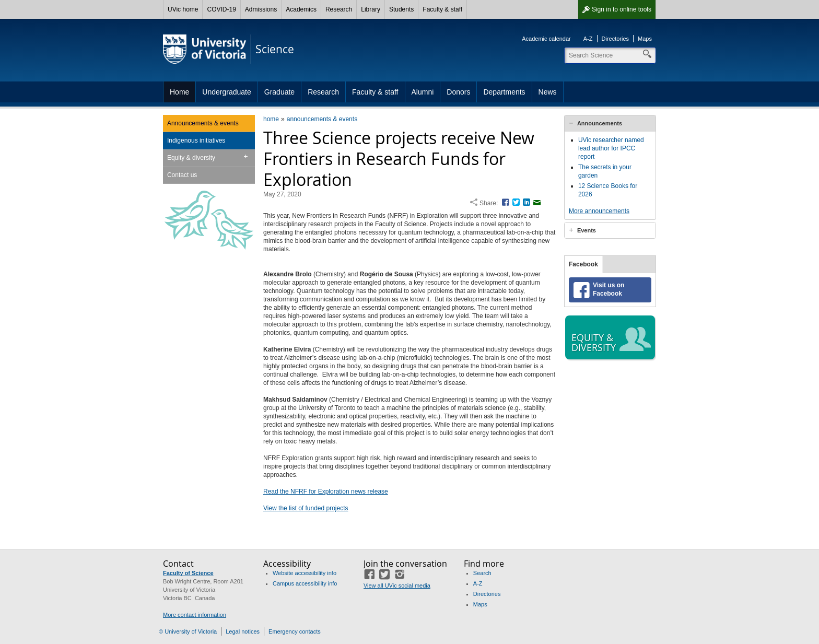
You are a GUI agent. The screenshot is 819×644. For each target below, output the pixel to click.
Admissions (261, 9)
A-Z (588, 39)
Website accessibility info (305, 573)
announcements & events (322, 119)
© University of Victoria (188, 631)
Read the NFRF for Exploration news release (326, 491)
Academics (301, 9)
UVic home (183, 9)
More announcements (599, 211)
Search (482, 573)
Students (401, 9)
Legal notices (243, 631)
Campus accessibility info (305, 583)
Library (371, 9)
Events (587, 230)
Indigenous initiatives (196, 140)
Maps (645, 39)
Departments (504, 92)
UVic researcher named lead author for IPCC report (611, 148)
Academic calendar (546, 39)
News (548, 92)
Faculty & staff (442, 9)
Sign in (622, 9)
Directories (616, 39)
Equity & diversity (191, 158)
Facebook (583, 264)
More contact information (195, 615)
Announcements (600, 123)
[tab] (610, 123)
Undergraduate (226, 92)
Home (179, 92)
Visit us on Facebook (609, 289)
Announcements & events (203, 123)
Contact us (182, 175)
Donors (458, 92)
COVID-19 (221, 9)
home (271, 119)
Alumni (423, 92)
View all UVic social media (397, 586)
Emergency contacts (295, 631)
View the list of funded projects (306, 508)
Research (339, 9)
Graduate (279, 92)
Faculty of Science (188, 573)
